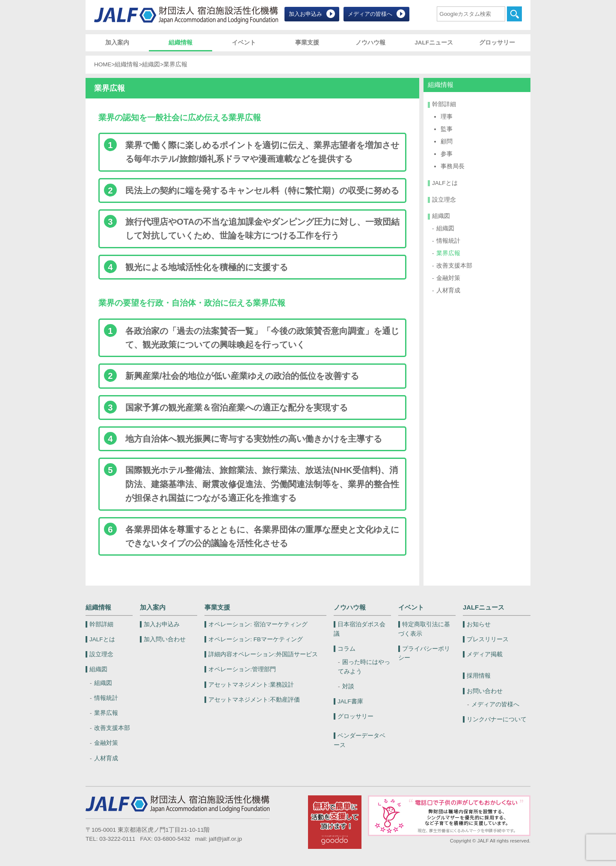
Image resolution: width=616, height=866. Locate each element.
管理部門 (242, 669)
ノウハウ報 (370, 43)
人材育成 (448, 290)
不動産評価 (254, 700)
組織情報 (181, 43)
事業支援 (307, 43)
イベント (244, 43)
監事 (447, 129)
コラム (346, 649)
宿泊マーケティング (258, 624)
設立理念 (444, 200)
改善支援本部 (454, 266)
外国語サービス (263, 654)
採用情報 (479, 676)
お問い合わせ (485, 691)
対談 (348, 686)
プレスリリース (488, 639)
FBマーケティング (256, 639)
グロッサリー (497, 43)
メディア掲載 (485, 654)
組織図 (151, 64)
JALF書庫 (350, 701)
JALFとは (445, 183)
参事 (447, 154)
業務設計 (251, 685)
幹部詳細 (444, 104)
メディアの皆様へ (370, 14)
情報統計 (448, 241)
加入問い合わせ (165, 639)
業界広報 (448, 253)
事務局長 (453, 166)
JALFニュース (434, 43)
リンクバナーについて (497, 719)
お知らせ (479, 624)
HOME (103, 64)
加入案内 (117, 43)
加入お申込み (305, 14)
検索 (514, 14)
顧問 (447, 141)
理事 (447, 117)
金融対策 (448, 278)
